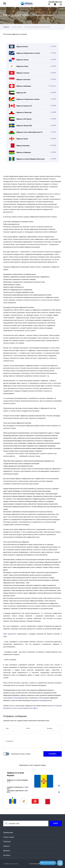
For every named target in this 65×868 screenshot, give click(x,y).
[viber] (49, 5)
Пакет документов (10, 634)
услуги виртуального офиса (28, 708)
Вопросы (7, 851)
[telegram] (55, 5)
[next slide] (59, 792)
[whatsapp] (61, 5)
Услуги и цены (9, 837)
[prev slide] (59, 786)
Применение (8, 833)
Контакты (7, 855)
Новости (6, 846)
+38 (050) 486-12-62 (55, 2)
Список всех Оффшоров (37, 864)
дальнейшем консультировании (15, 698)
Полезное (7, 842)
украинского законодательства (42, 700)
